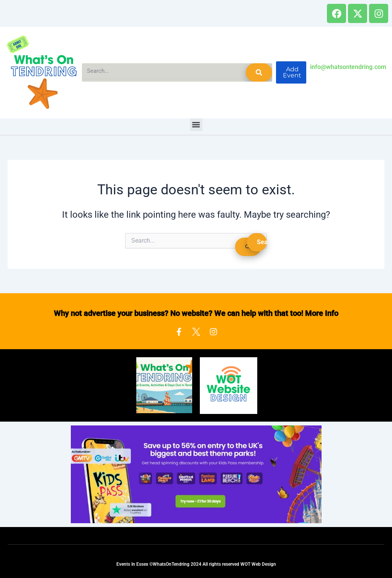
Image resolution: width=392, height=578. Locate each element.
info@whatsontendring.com (348, 67)
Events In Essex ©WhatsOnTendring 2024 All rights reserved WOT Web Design (196, 564)
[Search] (259, 72)
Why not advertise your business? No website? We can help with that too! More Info (196, 313)
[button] (196, 125)
